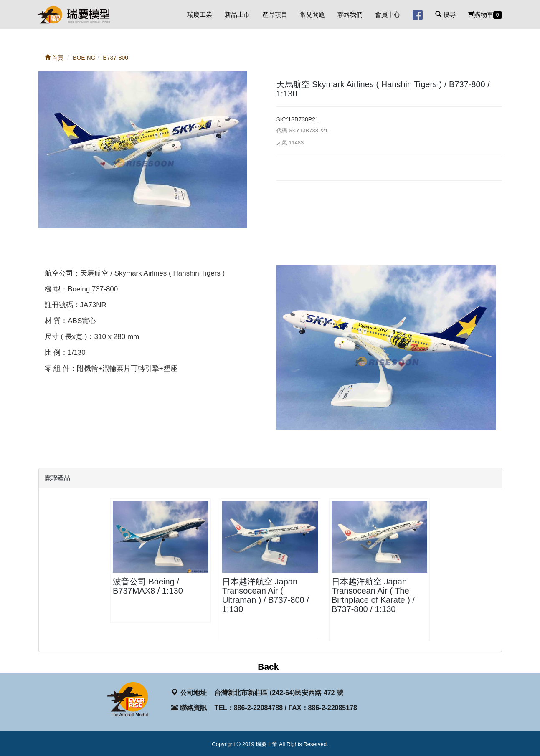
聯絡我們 (350, 14)
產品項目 (275, 14)
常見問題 (312, 14)
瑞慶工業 (200, 14)
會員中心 (388, 14)
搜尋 (445, 14)
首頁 (54, 58)
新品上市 (237, 14)
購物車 (485, 15)
